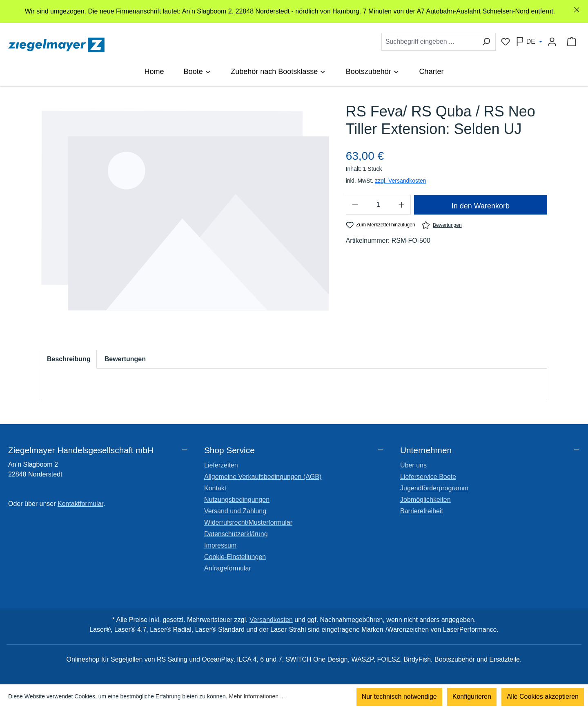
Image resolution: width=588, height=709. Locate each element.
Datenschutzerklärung (236, 534)
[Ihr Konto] (552, 42)
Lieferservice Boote (428, 477)
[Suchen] (486, 42)
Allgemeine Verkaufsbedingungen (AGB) (263, 477)
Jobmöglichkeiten (425, 500)
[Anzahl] (378, 205)
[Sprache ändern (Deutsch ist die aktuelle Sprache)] (529, 42)
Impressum (220, 545)
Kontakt (215, 488)
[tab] (69, 359)
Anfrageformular (228, 568)
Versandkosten (271, 620)
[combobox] (429, 42)
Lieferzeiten (221, 465)
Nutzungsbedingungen (237, 500)
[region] (294, 11)
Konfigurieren (472, 697)
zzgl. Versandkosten (400, 181)
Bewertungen (442, 225)
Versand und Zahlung (235, 511)
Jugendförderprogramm (434, 488)
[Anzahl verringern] (355, 205)
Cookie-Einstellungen (235, 557)
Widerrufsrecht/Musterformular (248, 522)
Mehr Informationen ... (257, 697)
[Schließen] (577, 10)
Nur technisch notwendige (399, 697)
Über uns (413, 465)
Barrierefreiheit (422, 511)
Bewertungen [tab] (125, 359)
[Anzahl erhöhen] (402, 205)
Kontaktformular (80, 504)
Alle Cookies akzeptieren (543, 697)
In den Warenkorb (481, 206)
